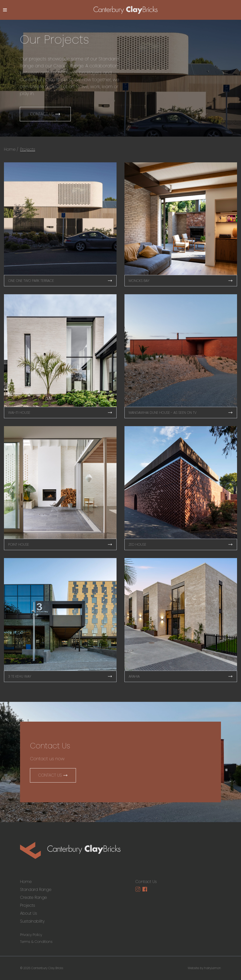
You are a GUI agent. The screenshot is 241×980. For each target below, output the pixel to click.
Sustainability (32, 921)
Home (10, 149)
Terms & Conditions (36, 942)
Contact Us (45, 114)
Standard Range (36, 890)
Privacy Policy (31, 935)
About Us (28, 913)
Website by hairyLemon (204, 968)
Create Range (34, 897)
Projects (28, 149)
